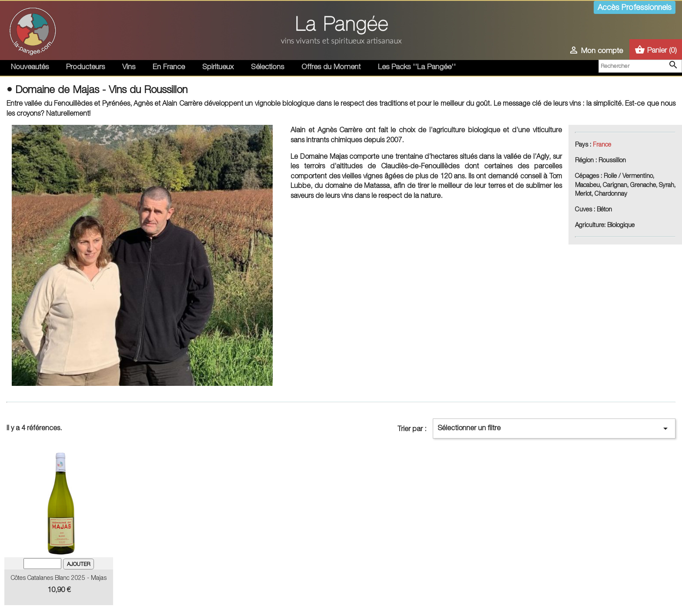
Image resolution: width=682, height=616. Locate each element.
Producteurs (85, 67)
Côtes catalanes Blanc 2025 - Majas (59, 577)
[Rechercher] (640, 66)
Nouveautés (30, 67)
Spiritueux (218, 67)
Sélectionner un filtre (554, 429)
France (602, 144)
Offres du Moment (331, 67)
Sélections (267, 67)
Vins (129, 67)
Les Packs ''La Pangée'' (417, 67)
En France (169, 67)
